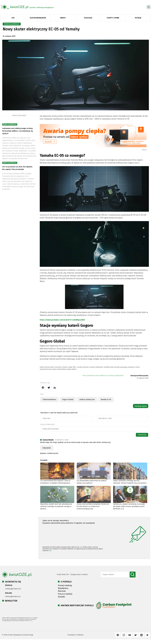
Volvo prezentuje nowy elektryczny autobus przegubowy (103, 376)
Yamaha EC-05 (106, 400)
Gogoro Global (68, 400)
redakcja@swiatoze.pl (13, 589)
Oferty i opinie (113, 18)
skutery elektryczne (87, 400)
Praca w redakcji (65, 594)
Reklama (80, 635)
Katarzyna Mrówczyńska (139, 376)
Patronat (62, 591)
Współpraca (63, 588)
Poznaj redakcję (65, 585)
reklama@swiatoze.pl (13, 596)
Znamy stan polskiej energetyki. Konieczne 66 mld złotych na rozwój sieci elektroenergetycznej (93, 506)
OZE (13, 18)
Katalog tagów (141, 406)
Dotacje (138, 18)
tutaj (50, 551)
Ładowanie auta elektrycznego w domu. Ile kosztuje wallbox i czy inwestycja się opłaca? (18, 131)
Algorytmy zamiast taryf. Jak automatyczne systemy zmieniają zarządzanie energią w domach (56, 506)
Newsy (63, 18)
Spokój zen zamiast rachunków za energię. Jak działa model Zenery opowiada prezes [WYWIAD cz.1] (129, 506)
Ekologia (88, 18)
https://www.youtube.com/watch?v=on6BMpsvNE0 (62, 320)
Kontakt (61, 597)
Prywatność (72, 635)
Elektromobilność (38, 18)
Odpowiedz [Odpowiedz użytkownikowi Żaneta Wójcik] (47, 448)
